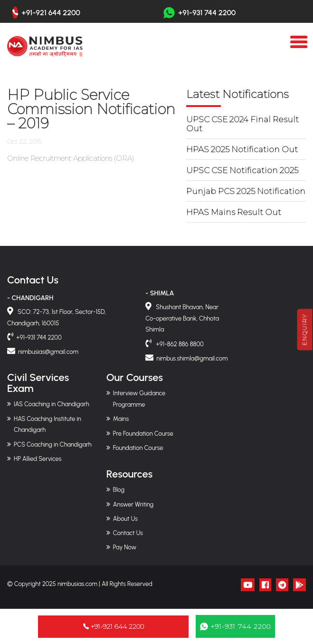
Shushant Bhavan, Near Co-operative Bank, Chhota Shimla (182, 318)
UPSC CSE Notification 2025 (242, 170)
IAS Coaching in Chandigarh (52, 404)
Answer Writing (133, 504)
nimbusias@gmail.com (48, 352)
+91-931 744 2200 (199, 13)
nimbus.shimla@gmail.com (192, 358)
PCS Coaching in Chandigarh (53, 444)
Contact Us (128, 533)
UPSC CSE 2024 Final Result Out (242, 124)
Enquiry (305, 329)
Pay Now (125, 547)
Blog (119, 490)
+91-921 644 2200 (51, 13)
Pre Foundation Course (143, 434)
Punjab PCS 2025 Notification (246, 191)
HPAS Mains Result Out (234, 212)
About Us (125, 519)
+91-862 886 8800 (179, 344)
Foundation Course (138, 448)
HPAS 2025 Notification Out (242, 149)
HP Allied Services (38, 459)
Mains (121, 419)
